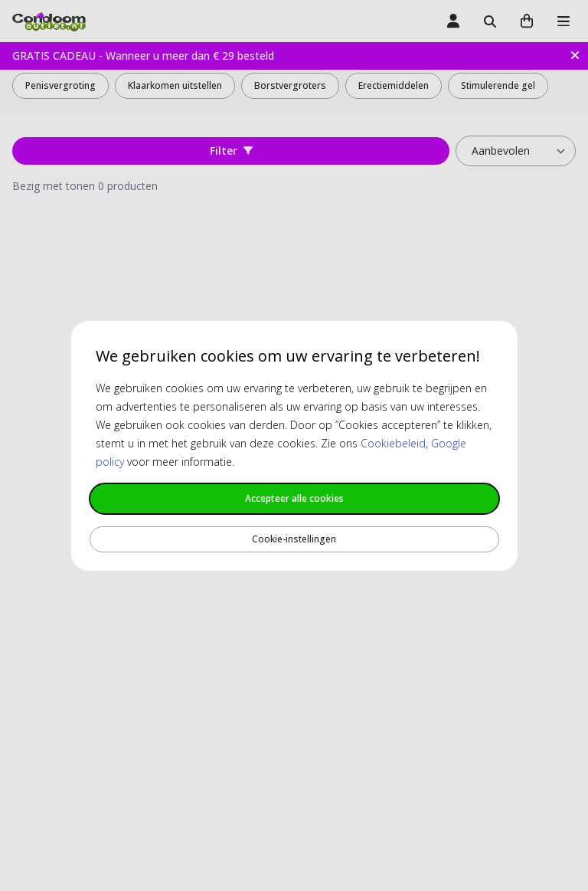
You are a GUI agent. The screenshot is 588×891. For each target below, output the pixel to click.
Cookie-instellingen (294, 539)
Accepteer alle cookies (294, 498)
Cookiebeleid (393, 443)
